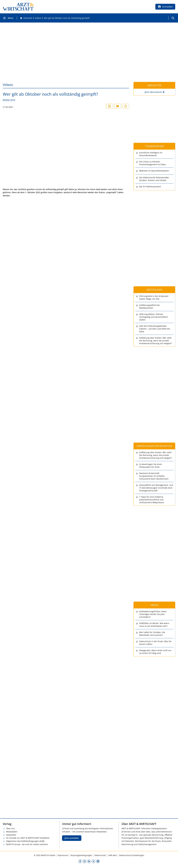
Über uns (10, 828)
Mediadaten (12, 832)
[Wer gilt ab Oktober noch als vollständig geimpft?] (67, 18)
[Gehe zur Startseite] (26, 18)
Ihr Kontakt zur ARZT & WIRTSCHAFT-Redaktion (28, 838)
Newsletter (11, 835)
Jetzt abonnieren (153, 92)
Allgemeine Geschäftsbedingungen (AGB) (25, 841)
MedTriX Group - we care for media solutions (27, 844)
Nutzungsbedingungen (81, 855)
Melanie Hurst (9, 100)
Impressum (63, 855)
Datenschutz (100, 855)
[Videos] (38, 18)
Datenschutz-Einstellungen (132, 855)
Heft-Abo (113, 855)
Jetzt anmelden (72, 838)
